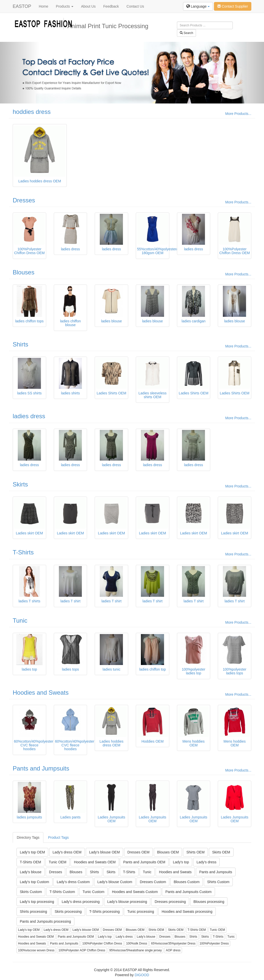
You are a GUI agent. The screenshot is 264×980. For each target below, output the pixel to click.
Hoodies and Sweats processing (187, 912)
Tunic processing (141, 912)
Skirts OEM (221, 852)
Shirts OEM (195, 852)
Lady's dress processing (81, 902)
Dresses (24, 200)
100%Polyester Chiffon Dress (102, 943)
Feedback (111, 6)
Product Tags (58, 837)
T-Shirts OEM (30, 862)
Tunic (20, 620)
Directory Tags (28, 837)
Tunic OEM (58, 862)
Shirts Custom (218, 882)
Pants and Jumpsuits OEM (144, 862)
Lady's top (181, 862)
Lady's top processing (37, 902)
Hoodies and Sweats (41, 693)
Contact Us (135, 6)
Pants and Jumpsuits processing (45, 921)
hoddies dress (32, 112)
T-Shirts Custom (62, 892)
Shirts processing (33, 912)
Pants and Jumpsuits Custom (188, 892)
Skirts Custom (31, 892)
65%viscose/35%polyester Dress (173, 943)
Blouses (23, 272)
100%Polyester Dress (214, 943)
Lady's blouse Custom (115, 882)
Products (65, 6)
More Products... (238, 114)
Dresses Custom (153, 882)
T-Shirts (23, 552)
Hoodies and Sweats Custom (135, 892)
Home (44, 6)
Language (198, 6)
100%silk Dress (137, 943)
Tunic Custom (93, 892)
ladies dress (29, 416)
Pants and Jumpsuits (41, 768)
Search (186, 33)
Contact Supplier (233, 6)
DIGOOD (142, 975)
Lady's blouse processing (127, 902)
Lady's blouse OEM (104, 852)
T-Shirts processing (105, 912)
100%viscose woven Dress (36, 950)
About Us (88, 6)
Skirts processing (68, 912)
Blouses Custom (187, 882)
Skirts (20, 484)
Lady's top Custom (35, 882)
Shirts (20, 344)
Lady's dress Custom (73, 882)
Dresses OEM (138, 852)
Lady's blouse (31, 872)
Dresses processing (170, 902)
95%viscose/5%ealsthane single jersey (136, 950)
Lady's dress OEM (67, 852)
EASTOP (22, 6)
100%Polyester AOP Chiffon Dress (82, 950)
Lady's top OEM (32, 852)
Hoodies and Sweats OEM (95, 862)
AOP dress (173, 950)
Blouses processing (209, 902)
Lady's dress (206, 862)
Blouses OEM (168, 852)
